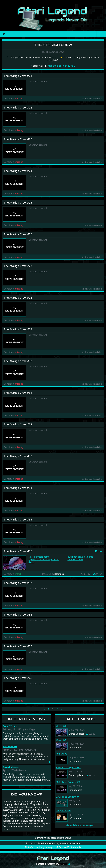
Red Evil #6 (61, 754)
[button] (98, 551)
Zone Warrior (11, 726)
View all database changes (80, 825)
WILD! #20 (61, 726)
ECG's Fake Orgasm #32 (68, 768)
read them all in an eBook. (61, 66)
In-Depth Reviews (26, 719)
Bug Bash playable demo (80, 557)
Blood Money (11, 767)
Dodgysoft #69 (63, 811)
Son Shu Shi (10, 747)
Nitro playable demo (39, 557)
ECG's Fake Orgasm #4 (67, 797)
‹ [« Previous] (44, 709)
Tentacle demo (75, 560)
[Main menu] (100, 34)
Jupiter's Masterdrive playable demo (44, 561)
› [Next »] (62, 709)
